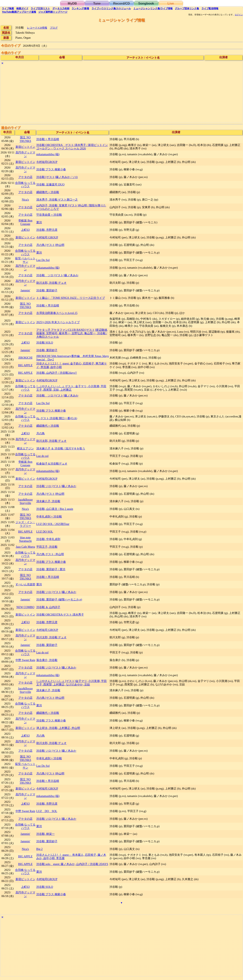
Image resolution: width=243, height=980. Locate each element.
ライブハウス (111, 8)
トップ (53, 12)
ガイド (22, 8)
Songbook (146, 4)
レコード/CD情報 (37, 28)
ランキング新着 (80, 8)
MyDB (72, 4)
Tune (97, 4)
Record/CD (121, 4)
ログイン (239, 15)
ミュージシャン (153, 8)
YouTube (19, 12)
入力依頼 (61, 8)
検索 (8, 8)
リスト (40, 8)
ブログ (54, 28)
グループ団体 (187, 8)
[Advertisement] (121, 94)
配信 (210, 8)
